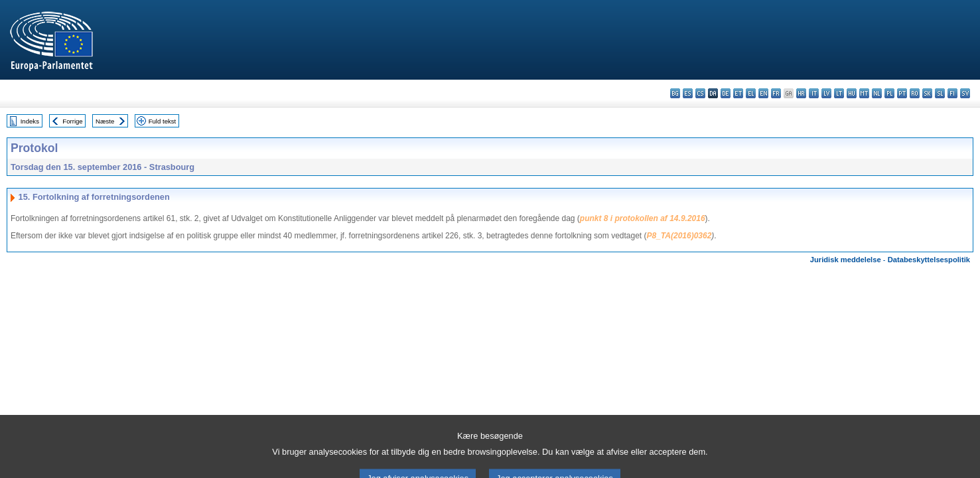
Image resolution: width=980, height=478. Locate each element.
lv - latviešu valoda (826, 93)
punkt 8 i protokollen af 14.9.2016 (643, 218)
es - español (688, 93)
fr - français (776, 93)
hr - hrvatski (801, 93)
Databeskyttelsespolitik (929, 260)
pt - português (902, 93)
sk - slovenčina (927, 93)
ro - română (915, 93)
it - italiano (814, 93)
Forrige (72, 121)
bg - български (675, 93)
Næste (105, 121)
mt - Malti (864, 93)
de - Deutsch (726, 93)
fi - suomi (952, 93)
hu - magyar (852, 93)
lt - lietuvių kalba (839, 93)
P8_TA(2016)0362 (679, 236)
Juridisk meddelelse (846, 260)
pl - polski (889, 93)
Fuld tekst (163, 121)
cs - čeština (700, 93)
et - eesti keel (738, 93)
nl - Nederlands (877, 93)
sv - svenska (965, 93)
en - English (763, 93)
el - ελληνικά (751, 93)
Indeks (30, 121)
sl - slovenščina (940, 93)
